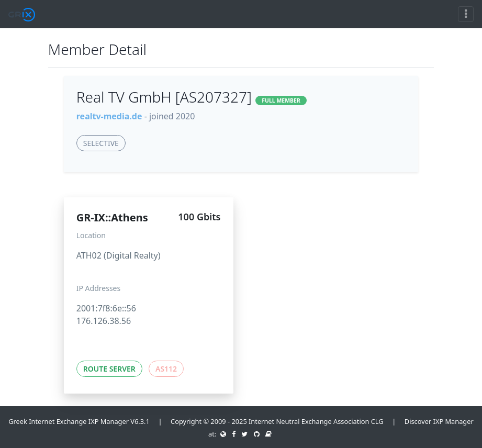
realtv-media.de (109, 116)
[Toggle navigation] (466, 14)
